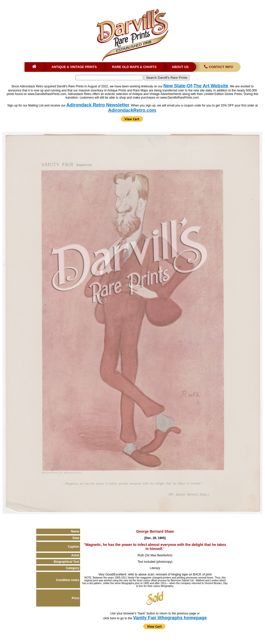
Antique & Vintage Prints (74, 67)
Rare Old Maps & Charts (134, 67)
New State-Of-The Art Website (196, 86)
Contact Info (218, 67)
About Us (180, 67)
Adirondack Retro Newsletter (98, 105)
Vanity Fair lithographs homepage (170, 618)
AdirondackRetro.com (132, 110)
